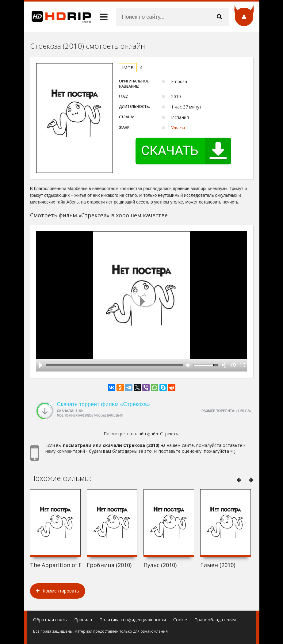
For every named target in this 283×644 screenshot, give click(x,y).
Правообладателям (215, 620)
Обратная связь (50, 620)
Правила (83, 620)
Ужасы (178, 128)
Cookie (180, 620)
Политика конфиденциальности (133, 620)
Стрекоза (170, 434)
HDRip (58, 17)
